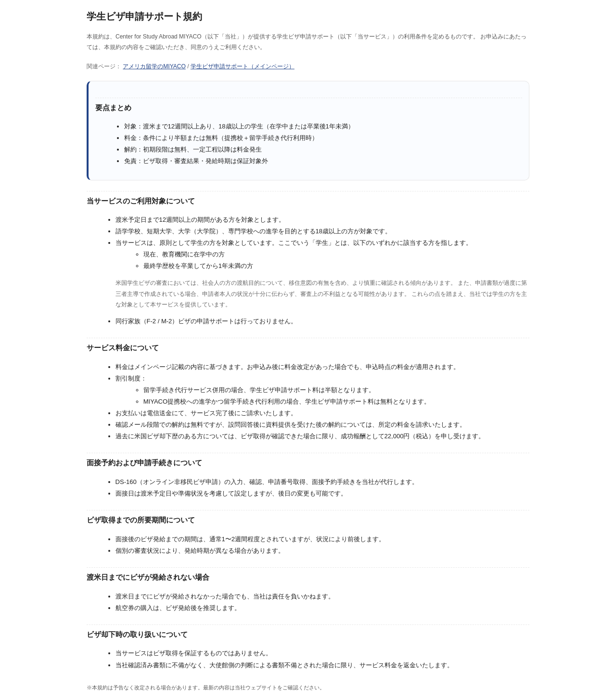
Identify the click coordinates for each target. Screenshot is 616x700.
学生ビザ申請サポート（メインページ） (243, 66)
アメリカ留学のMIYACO (154, 66)
